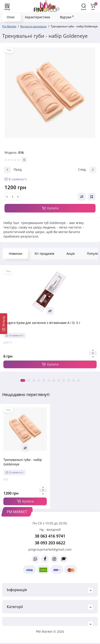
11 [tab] (74, 380)
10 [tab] (69, 380)
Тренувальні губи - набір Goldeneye (23, 462)
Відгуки (67, 17)
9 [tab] (64, 380)
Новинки (16, 254)
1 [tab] (23, 380)
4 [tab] (39, 380)
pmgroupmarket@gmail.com (50, 549)
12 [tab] (79, 380)
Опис (11, 17)
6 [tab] (49, 380)
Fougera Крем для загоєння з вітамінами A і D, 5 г (42, 323)
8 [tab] (59, 380)
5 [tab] (44, 380)
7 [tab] (54, 380)
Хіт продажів (44, 254)
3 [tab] (34, 380)
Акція (71, 254)
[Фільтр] (4, 323)
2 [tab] (29, 380)
